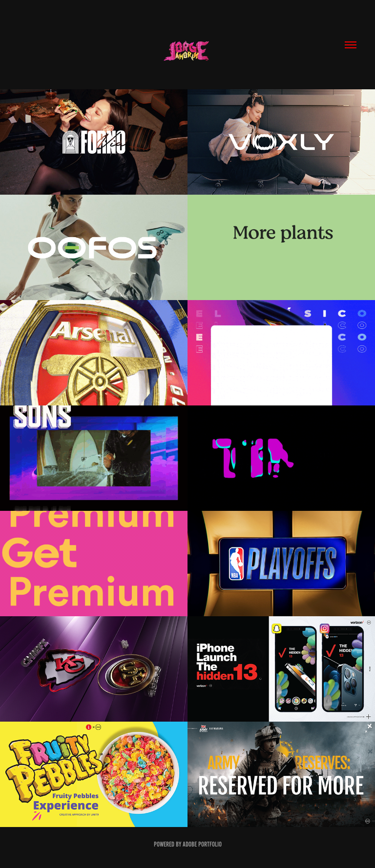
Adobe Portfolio (202, 844)
